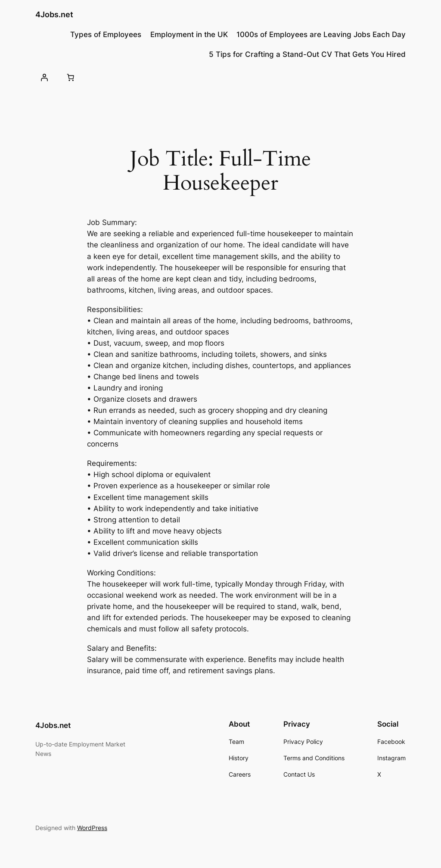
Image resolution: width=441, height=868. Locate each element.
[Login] (44, 78)
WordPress (92, 828)
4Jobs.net (54, 14)
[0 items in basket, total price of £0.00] (71, 78)
